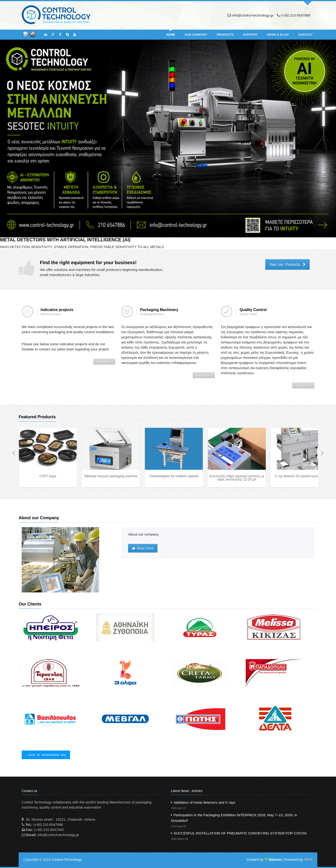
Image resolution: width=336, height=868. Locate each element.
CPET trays (48, 476)
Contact (305, 35)
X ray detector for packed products (300, 476)
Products (225, 35)
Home (170, 35)
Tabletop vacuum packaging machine (111, 476)
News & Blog (278, 35)
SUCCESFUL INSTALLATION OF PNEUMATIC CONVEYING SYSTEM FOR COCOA (243, 836)
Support (250, 35)
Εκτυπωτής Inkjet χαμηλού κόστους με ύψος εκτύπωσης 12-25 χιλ (237, 478)
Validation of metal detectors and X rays (243, 806)
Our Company (196, 35)
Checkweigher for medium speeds (174, 476)
